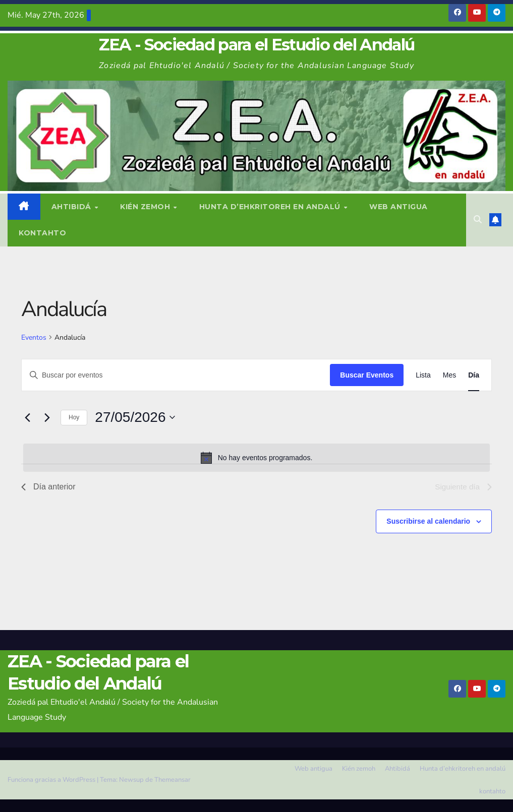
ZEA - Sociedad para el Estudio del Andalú (256, 45)
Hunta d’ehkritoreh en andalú (271, 207)
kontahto (42, 233)
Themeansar (173, 780)
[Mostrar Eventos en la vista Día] (474, 375)
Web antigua (398, 207)
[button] (478, 220)
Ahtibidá (73, 207)
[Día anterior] (27, 417)
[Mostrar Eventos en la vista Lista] (423, 375)
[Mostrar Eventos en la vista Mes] (449, 375)
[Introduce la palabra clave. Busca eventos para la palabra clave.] (176, 375)
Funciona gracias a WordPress (52, 780)
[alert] (256, 458)
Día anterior (48, 487)
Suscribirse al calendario (428, 521)
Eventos (34, 337)
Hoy (74, 417)
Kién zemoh (146, 207)
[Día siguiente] (47, 417)
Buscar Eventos (367, 375)
